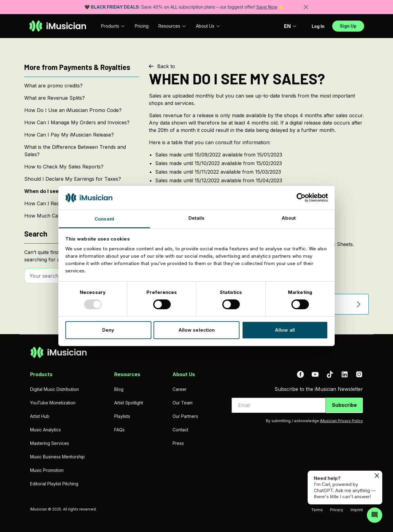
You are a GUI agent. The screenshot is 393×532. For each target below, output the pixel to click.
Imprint (357, 510)
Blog (119, 389)
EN (290, 26)
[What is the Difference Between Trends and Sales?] (82, 151)
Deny (108, 330)
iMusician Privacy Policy (341, 421)
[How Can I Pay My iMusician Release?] (82, 135)
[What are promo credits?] (82, 86)
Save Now (267, 7)
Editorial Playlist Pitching (54, 484)
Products (113, 26)
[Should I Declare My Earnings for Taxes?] (82, 179)
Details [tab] (197, 218)
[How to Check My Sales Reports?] (82, 167)
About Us (208, 26)
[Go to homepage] (58, 26)
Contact (180, 430)
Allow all (285, 330)
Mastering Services (50, 443)
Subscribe (344, 405)
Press (178, 443)
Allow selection (197, 330)
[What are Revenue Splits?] (82, 98)
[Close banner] (306, 7)
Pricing (142, 26)
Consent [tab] (104, 219)
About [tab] (289, 218)
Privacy (337, 510)
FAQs (119, 430)
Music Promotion (47, 470)
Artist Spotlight (129, 403)
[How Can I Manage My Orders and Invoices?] (82, 122)
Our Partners (185, 416)
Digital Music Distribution (54, 389)
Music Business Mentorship (57, 457)
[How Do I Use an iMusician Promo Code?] (82, 110)
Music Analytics (45, 430)
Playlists (122, 416)
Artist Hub (40, 416)
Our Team (183, 403)
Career (180, 389)
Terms (317, 510)
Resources (172, 26)
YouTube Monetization (53, 403)
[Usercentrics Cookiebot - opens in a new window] (301, 198)
